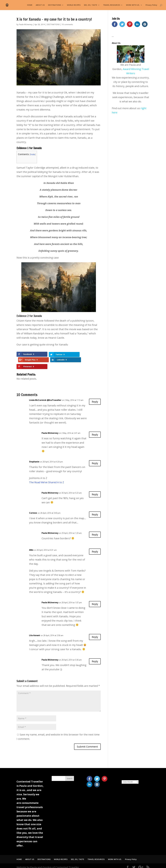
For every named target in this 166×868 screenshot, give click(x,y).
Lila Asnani (35, 632)
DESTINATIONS (55, 5)
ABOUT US (40, 5)
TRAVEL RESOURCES (112, 5)
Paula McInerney (26, 24)
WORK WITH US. (133, 5)
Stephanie (34, 458)
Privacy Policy (151, 5)
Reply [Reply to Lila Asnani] (95, 634)
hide (33, 154)
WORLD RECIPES (74, 5)
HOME (30, 5)
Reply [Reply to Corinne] (95, 511)
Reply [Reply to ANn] (95, 548)
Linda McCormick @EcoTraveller (45, 397)
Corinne (33, 509)
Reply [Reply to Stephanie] (95, 460)
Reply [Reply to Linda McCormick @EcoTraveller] (95, 398)
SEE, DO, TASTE (91, 5)
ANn (31, 546)
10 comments (67, 24)
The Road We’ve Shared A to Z (47, 479)
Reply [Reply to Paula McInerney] (95, 431)
